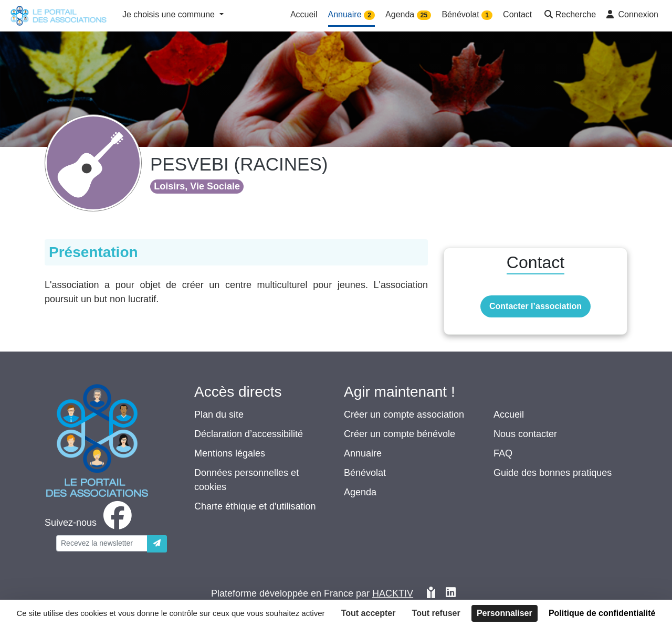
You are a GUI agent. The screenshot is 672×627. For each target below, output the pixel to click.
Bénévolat (365, 473)
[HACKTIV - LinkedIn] (451, 594)
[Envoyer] (157, 544)
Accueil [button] (304, 14)
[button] (569, 15)
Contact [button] (517, 14)
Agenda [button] (408, 15)
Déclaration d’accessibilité (249, 434)
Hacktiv (393, 593)
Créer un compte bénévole (400, 434)
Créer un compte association (404, 415)
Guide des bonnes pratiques (553, 473)
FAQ (503, 453)
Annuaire (363, 453)
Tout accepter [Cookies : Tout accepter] (369, 613)
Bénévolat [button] (467, 15)
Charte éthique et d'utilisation (255, 506)
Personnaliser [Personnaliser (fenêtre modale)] (505, 613)
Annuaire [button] (352, 15)
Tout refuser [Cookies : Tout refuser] (436, 613)
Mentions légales (230, 453)
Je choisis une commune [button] (170, 14)
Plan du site (219, 415)
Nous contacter (525, 434)
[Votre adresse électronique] (102, 543)
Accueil (509, 415)
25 (424, 15)
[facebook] (90, 523)
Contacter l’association (535, 306)
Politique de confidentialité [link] (602, 613)
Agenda (360, 492)
